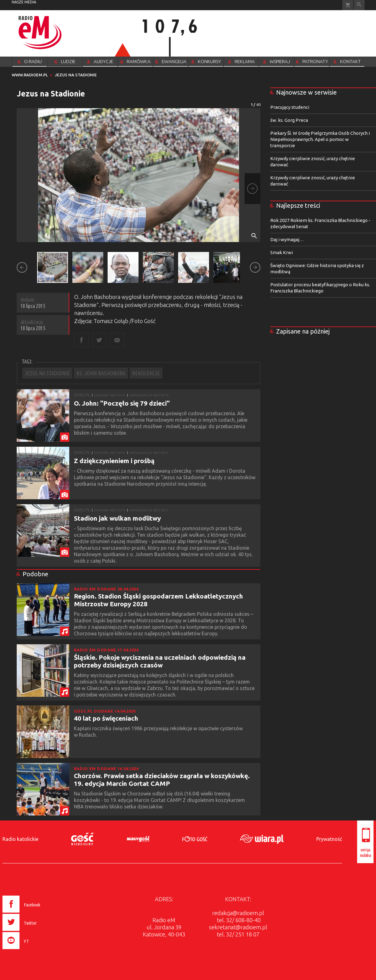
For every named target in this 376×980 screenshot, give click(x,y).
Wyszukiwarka (359, 5)
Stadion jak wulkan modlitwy (117, 518)
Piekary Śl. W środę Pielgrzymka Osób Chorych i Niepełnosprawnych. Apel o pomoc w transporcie (320, 139)
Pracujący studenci (290, 107)
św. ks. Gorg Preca (289, 120)
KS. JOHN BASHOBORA (101, 373)
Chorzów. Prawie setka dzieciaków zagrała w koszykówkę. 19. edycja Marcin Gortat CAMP (162, 780)
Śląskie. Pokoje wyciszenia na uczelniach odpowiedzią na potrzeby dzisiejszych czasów (160, 661)
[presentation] (34, 950)
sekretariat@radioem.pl (238, 927)
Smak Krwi (282, 252)
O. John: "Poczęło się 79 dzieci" (122, 403)
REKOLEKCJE (146, 373)
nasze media (24, 2)
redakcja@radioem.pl (238, 913)
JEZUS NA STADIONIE (47, 373)
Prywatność (329, 839)
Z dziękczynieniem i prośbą (114, 461)
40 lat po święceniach (106, 718)
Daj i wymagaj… (287, 239)
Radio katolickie (20, 839)
